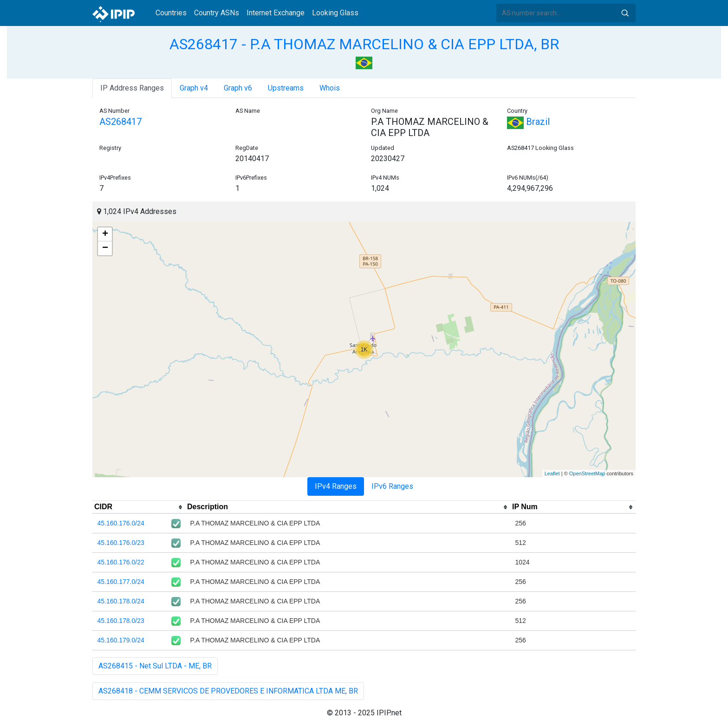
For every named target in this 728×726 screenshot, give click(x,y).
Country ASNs (217, 13)
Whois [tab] (330, 88)
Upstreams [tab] (286, 88)
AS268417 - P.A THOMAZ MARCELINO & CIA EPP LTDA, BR (364, 44)
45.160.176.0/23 (121, 543)
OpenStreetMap (587, 473)
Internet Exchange (276, 13)
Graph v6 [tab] (238, 88)
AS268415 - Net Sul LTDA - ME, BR (155, 666)
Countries (171, 13)
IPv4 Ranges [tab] (336, 486)
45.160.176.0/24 (121, 523)
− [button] (105, 248)
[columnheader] (139, 507)
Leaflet (552, 473)
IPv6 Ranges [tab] (392, 486)
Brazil (528, 122)
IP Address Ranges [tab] (132, 88)
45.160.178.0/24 (121, 601)
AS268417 (120, 122)
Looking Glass (335, 13)
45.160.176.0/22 (121, 562)
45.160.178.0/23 (121, 621)
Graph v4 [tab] (194, 88)
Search (625, 13)
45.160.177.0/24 (121, 582)
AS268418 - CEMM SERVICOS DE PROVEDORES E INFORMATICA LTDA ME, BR (228, 691)
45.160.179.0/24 (121, 640)
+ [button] (105, 234)
